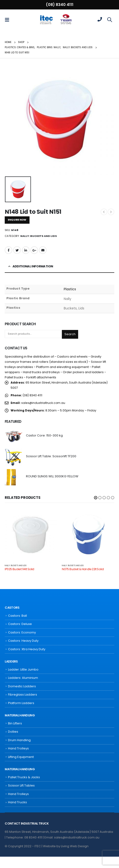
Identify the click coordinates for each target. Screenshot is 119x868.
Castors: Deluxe (20, 624)
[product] (14, 436)
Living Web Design (75, 846)
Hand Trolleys (18, 748)
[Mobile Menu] (8, 20)
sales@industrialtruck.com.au (43, 403)
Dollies (13, 732)
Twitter (17, 250)
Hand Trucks (17, 802)
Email (43, 250)
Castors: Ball (17, 616)
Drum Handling (19, 740)
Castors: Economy (22, 632)
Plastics (70, 289)
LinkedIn (26, 250)
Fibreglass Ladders (23, 695)
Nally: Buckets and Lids (39, 236)
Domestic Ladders (22, 686)
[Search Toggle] (110, 20)
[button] (96, 498)
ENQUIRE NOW (17, 220)
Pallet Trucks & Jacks (24, 777)
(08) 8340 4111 (60, 5)
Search (70, 334)
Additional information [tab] (33, 266)
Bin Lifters (15, 723)
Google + (34, 250)
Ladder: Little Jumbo (23, 669)
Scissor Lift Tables (21, 785)
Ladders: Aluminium (23, 678)
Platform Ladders (21, 703)
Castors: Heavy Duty (23, 641)
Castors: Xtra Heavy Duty (27, 649)
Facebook (8, 250)
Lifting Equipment (21, 757)
